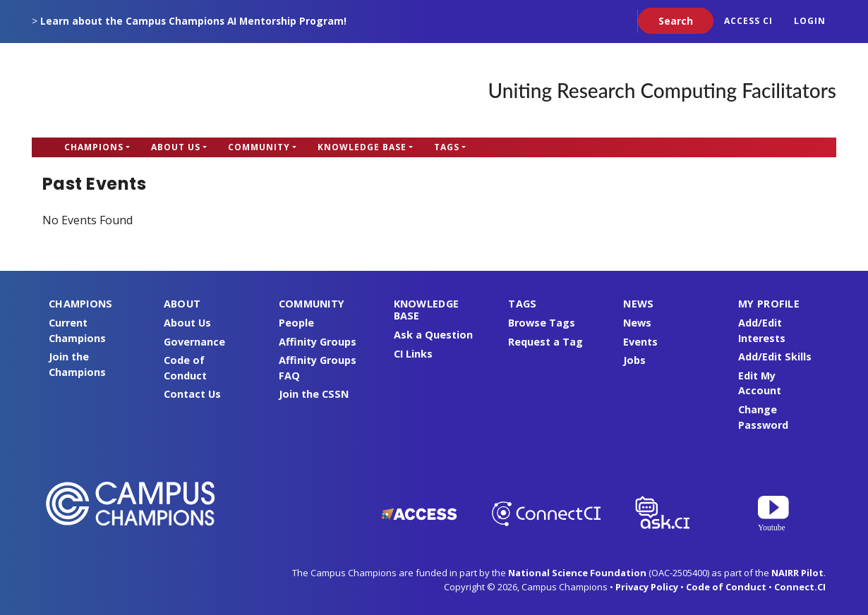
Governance (194, 342)
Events (640, 342)
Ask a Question (433, 335)
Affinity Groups (318, 342)
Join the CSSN (314, 394)
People (296, 323)
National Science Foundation (577, 573)
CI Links (413, 354)
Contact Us (192, 394)
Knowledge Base (362, 147)
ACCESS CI (748, 21)
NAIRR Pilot (797, 573)
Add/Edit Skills (775, 357)
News (637, 323)
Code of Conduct (726, 587)
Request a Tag (545, 342)
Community (259, 147)
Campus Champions (120, 90)
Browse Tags (542, 323)
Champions (94, 147)
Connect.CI (800, 587)
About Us (176, 147)
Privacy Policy (647, 587)
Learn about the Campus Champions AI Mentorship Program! (193, 21)
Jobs (634, 360)
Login (810, 21)
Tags (447, 147)
